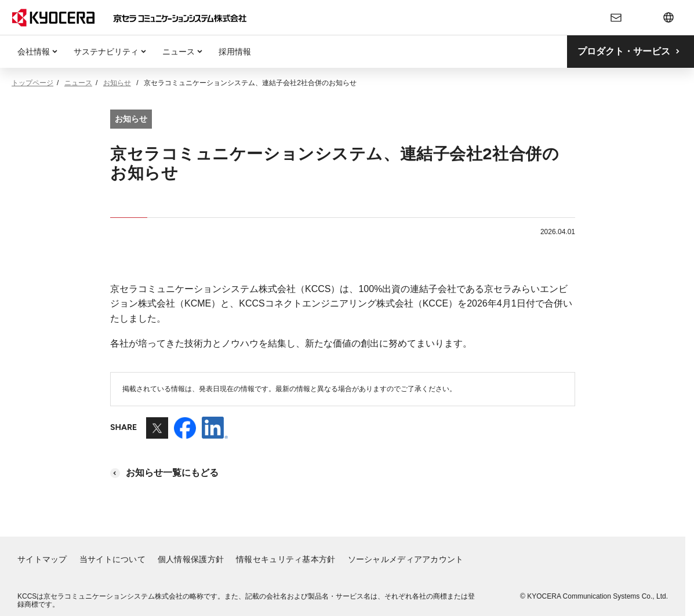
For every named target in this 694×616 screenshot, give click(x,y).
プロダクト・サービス (624, 51)
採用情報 (235, 52)
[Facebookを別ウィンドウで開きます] (185, 433)
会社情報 (34, 52)
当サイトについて (112, 559)
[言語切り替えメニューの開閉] (668, 17)
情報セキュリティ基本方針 (286, 559)
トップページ (32, 83)
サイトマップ (42, 559)
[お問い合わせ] (616, 17)
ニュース (179, 52)
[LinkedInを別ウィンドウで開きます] (215, 433)
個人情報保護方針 (191, 559)
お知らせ (117, 83)
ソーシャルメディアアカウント (406, 559)
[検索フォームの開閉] (643, 17)
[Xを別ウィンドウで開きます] (157, 433)
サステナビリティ (106, 52)
